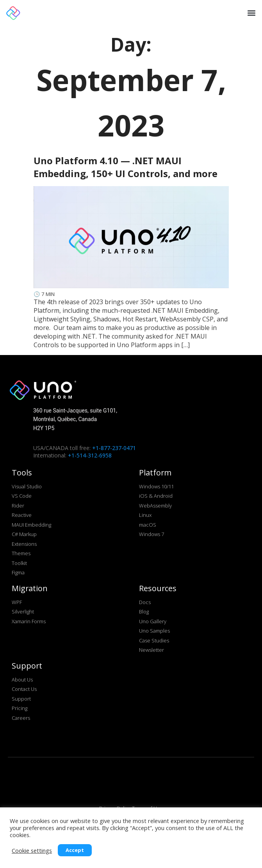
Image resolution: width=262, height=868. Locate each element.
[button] (251, 13)
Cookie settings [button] (32, 850)
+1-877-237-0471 (114, 448)
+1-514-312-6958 (90, 455)
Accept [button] (75, 850)
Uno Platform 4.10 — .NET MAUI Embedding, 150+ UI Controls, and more (126, 167)
